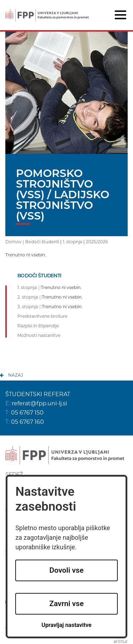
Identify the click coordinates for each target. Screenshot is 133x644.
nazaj (16, 375)
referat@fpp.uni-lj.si (39, 403)
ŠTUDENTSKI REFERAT (38, 394)
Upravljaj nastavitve (66, 625)
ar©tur (121, 641)
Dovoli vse (66, 570)
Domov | (15, 242)
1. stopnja (73, 242)
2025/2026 (97, 242)
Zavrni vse (66, 604)
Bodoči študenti (42, 242)
